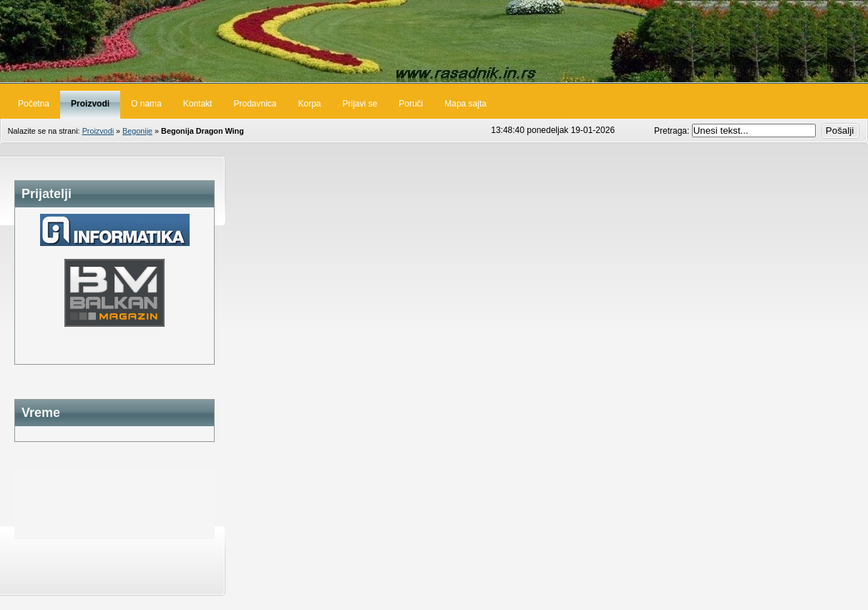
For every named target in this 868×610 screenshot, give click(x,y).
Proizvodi (98, 131)
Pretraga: (673, 131)
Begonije (137, 131)
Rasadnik (434, 41)
